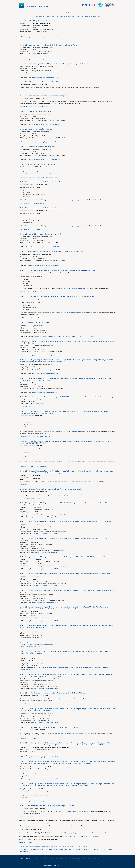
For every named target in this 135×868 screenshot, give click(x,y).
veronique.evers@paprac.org (76, 200)
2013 (91, 16)
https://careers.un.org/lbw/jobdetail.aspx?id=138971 (45, 392)
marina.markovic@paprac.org (76, 288)
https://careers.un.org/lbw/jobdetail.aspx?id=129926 (44, 757)
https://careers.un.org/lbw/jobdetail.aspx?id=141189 (45, 59)
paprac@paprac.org (61, 200)
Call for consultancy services (27, 643)
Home (28, 6)
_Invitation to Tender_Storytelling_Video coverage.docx (34, 318)
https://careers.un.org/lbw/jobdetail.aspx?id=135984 (44, 533)
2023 (49, 16)
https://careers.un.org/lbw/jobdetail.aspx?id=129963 (45, 801)
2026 (36, 16)
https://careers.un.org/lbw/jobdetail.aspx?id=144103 (45, 37)
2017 (74, 16)
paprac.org (78, 699)
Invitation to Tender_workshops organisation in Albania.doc (35, 436)
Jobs (22, 858)
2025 (40, 16)
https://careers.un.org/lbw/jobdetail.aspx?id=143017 (45, 77)
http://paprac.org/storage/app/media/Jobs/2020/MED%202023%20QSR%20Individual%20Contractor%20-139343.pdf (63, 336)
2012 (95, 16)
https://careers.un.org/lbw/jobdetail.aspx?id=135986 (44, 552)
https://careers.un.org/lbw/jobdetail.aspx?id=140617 (45, 247)
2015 (82, 16)
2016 (78, 16)
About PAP (34, 6)
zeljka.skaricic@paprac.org (62, 481)
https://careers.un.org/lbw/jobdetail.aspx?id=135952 (44, 621)
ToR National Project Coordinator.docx (30, 498)
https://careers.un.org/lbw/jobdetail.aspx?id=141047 (46, 124)
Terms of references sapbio (40, 91)
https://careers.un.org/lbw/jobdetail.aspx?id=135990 (44, 585)
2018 (70, 16)
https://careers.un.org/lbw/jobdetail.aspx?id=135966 (45, 602)
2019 (65, 16)
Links (35, 858)
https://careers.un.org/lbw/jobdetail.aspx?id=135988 (44, 569)
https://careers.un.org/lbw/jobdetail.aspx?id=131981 (44, 688)
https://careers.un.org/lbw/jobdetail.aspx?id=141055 (46, 159)
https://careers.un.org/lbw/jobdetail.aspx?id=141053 (46, 142)
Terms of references (25, 407)
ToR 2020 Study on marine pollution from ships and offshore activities (38, 645)
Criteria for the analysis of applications (30, 646)
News (40, 6)
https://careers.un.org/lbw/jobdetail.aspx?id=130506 (45, 779)
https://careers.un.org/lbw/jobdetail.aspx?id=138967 (45, 374)
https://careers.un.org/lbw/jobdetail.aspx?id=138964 (45, 355)
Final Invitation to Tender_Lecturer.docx (30, 229)
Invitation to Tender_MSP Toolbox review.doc (32, 292)
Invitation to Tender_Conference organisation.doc (33, 466)
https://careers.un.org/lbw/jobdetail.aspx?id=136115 (45, 517)
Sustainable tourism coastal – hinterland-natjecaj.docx (34, 107)
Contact (29, 858)
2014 (86, 16)
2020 (61, 16)
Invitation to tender (25, 484)
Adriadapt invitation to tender (28, 704)
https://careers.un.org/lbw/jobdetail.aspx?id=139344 (46, 177)
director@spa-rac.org (77, 481)
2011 (99, 16)
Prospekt (57, 866)
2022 (53, 16)
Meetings (46, 6)
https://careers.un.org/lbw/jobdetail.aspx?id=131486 (44, 723)
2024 (45, 16)
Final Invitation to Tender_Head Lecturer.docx (32, 203)
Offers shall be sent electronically (29, 431)
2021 (57, 16)
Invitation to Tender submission (28, 738)
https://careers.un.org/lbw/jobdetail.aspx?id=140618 (45, 266)
